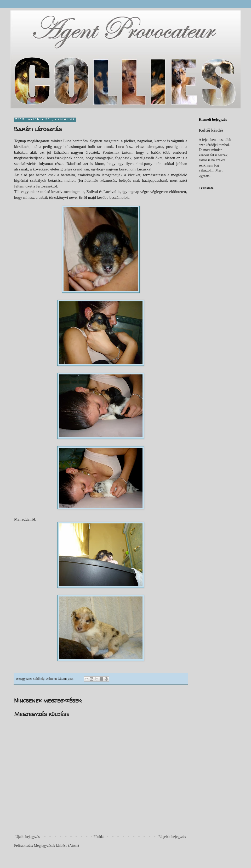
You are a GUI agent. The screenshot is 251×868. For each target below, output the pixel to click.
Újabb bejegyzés (28, 837)
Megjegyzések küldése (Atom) (56, 846)
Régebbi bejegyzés (172, 837)
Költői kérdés (211, 130)
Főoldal (99, 837)
